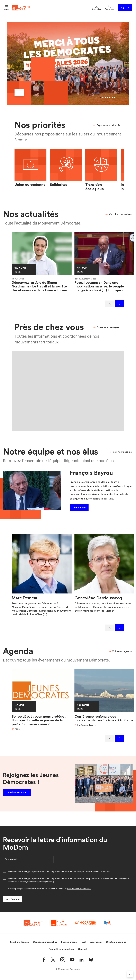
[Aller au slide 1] (101, 97)
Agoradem (96, 944)
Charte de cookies (116, 944)
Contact (83, 951)
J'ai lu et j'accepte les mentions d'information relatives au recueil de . (50, 891)
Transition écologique (95, 187)
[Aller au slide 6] (112, 97)
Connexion (96, 7)
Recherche (109, 7)
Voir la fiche (79, 508)
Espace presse (69, 944)
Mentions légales (19, 944)
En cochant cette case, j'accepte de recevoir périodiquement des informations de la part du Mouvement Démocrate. (59, 874)
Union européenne (30, 185)
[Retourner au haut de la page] (130, 974)
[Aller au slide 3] (105, 97)
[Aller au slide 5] (110, 97)
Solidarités (59, 185)
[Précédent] (110, 304)
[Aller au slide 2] (103, 97)
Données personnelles (45, 944)
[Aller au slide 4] (108, 97)
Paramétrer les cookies (61, 951)
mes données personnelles (79, 891)
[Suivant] (120, 304)
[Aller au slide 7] (115, 97)
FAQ (83, 944)
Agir (125, 8)
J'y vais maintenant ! (17, 794)
